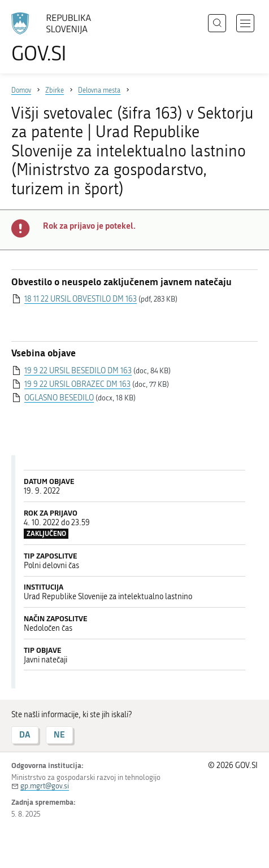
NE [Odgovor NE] (59, 734)
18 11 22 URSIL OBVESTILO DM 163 (81, 299)
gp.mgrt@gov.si (45, 786)
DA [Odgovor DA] (25, 734)
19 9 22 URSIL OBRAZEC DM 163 (77, 384)
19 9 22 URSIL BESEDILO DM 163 (78, 371)
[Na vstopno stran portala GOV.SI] (57, 38)
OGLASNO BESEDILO (59, 398)
